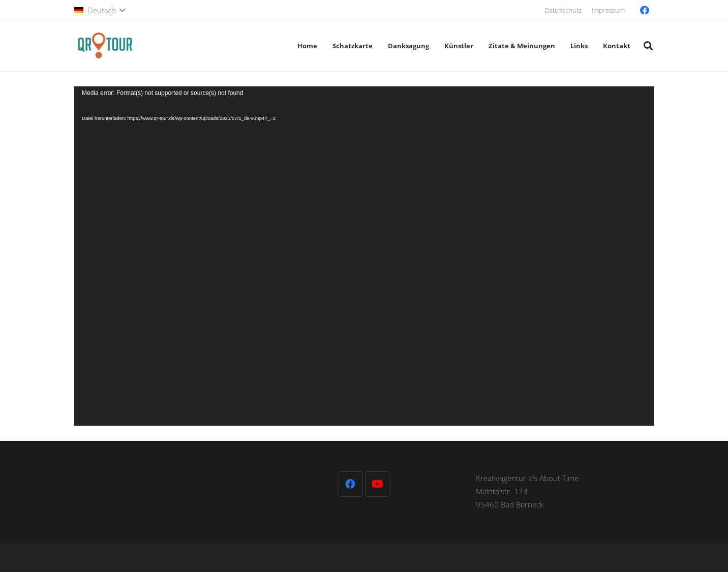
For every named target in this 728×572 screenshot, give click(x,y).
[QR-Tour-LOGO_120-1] (105, 46)
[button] (100, 10)
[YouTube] (378, 484)
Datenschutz (563, 10)
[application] (364, 256)
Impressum (608, 10)
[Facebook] (645, 10)
